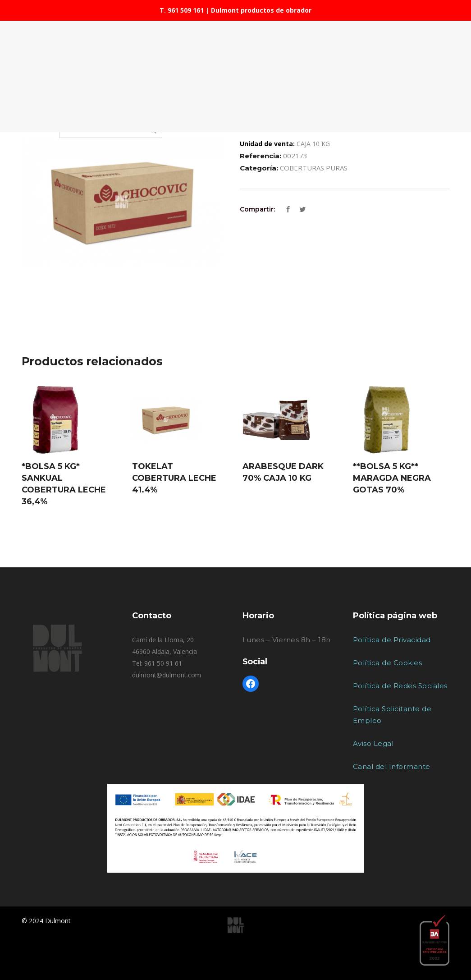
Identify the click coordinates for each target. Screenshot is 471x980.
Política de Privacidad (392, 640)
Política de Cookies (388, 663)
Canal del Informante (392, 766)
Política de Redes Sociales (400, 686)
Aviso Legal (373, 743)
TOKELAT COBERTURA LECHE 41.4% (174, 478)
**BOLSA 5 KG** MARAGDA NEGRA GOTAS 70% (392, 478)
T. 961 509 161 (182, 10)
